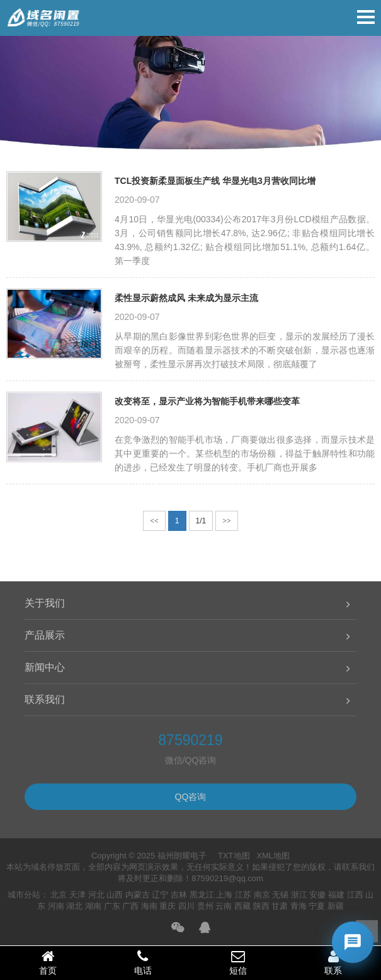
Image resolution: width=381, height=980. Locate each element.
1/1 (201, 521)
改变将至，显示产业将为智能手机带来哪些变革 (207, 401)
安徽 (317, 895)
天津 (77, 895)
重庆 (168, 906)
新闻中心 (45, 667)
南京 (262, 895)
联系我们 (45, 699)
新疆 (336, 906)
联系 (333, 962)
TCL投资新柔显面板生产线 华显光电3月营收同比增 (215, 181)
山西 (115, 895)
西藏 (242, 906)
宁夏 (317, 906)
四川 (186, 906)
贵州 (205, 906)
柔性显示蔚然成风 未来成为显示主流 (186, 298)
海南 (149, 906)
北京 (59, 895)
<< (154, 521)
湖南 (93, 906)
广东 (112, 906)
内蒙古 (138, 895)
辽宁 (160, 895)
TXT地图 (234, 856)
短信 (238, 962)
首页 (48, 962)
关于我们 (45, 603)
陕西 (261, 906)
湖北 (74, 906)
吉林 (179, 895)
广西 (130, 906)
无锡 (280, 895)
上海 (224, 895)
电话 (143, 962)
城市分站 (24, 895)
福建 (336, 895)
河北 (96, 895)
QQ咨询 (191, 797)
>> (227, 521)
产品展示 (45, 635)
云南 (224, 906)
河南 (56, 906)
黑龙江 (202, 895)
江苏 (243, 895)
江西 (355, 895)
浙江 (299, 895)
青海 (299, 906)
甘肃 (280, 906)
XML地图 (273, 856)
